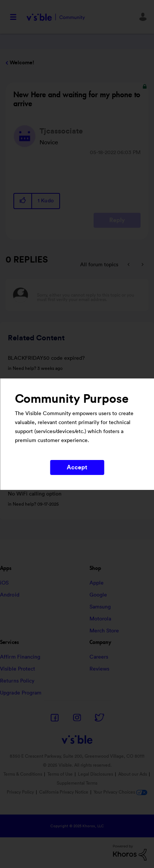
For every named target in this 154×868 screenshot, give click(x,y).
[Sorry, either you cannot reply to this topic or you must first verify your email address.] (87, 295)
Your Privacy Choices (120, 792)
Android (10, 595)
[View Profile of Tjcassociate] (61, 131)
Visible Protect (18, 669)
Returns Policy (17, 681)
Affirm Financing (20, 657)
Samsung (100, 607)
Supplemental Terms (77, 783)
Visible (56, 17)
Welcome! (22, 63)
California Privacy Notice (64, 792)
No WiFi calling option (35, 494)
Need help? (24, 368)
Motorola (100, 619)
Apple (97, 583)
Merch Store (104, 631)
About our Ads (133, 774)
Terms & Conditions (23, 774)
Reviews (100, 669)
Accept (77, 467)
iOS (4, 583)
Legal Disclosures (95, 774)
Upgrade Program (21, 693)
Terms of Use (60, 774)
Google (98, 595)
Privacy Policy (20, 792)
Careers (99, 657)
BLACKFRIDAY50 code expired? (46, 358)
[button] (23, 201)
